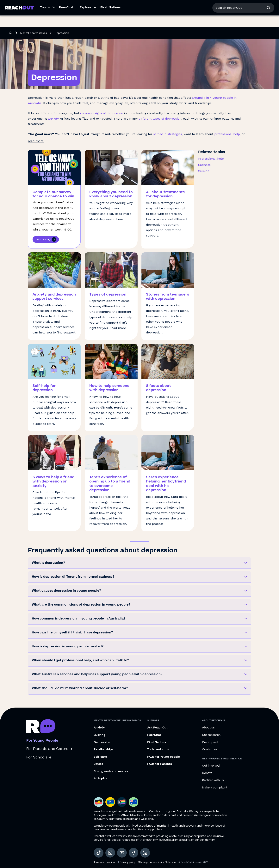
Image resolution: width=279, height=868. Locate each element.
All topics (100, 779)
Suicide (204, 171)
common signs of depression (102, 113)
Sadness (204, 165)
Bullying (100, 735)
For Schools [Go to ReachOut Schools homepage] (74, 5)
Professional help (211, 159)
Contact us (210, 750)
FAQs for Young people (164, 757)
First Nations (111, 19)
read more (36, 141)
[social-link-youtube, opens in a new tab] (122, 853)
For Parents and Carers (50, 749)
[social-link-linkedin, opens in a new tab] (145, 853)
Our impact (210, 742)
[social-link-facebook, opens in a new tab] (133, 853)
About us (240, 6)
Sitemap (143, 862)
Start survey (46, 239)
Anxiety (99, 728)
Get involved (211, 766)
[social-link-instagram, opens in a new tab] (110, 853)
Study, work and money (111, 771)
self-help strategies (168, 134)
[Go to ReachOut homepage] (19, 19)
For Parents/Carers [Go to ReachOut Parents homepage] (48, 5)
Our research (211, 735)
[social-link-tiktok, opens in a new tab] (99, 853)
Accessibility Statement (163, 862)
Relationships (104, 750)
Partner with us (213, 780)
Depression (102, 742)
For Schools (39, 757)
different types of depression (160, 119)
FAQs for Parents (160, 764)
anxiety (53, 119)
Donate (207, 773)
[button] (46, 19)
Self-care (100, 757)
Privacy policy (128, 862)
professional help (227, 134)
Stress (98, 764)
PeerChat (66, 19)
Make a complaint (215, 788)
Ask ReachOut (157, 728)
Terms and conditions (105, 862)
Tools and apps (158, 750)
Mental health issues (34, 33)
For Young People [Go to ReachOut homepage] (18, 5)
